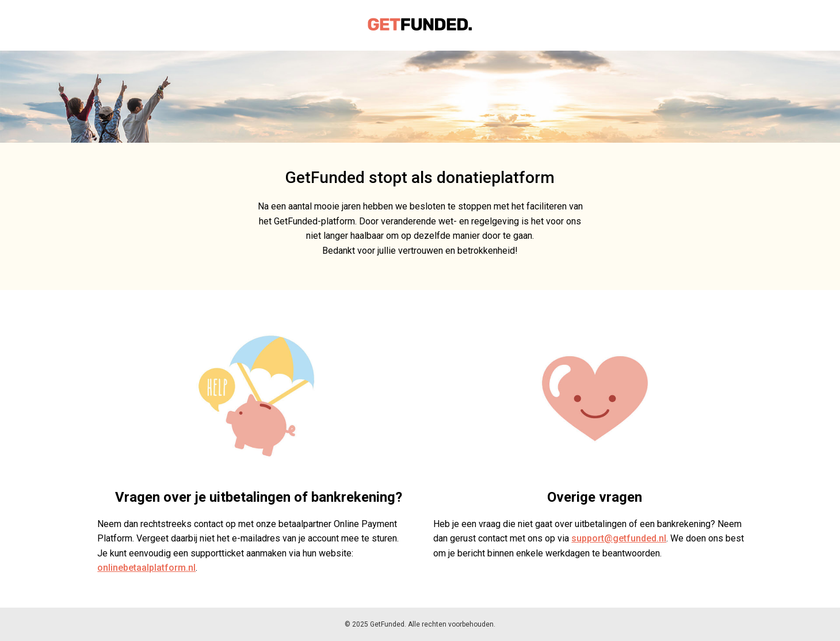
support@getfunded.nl (619, 538)
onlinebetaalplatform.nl (146, 568)
